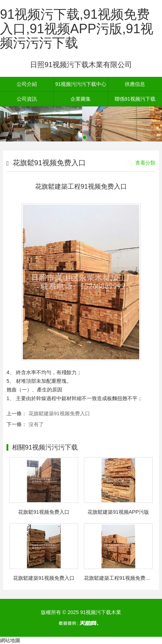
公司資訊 (27, 99)
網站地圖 (10, 640)
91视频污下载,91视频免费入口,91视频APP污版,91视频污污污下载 (77, 29)
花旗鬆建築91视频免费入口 (59, 413)
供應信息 (135, 84)
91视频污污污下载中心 (81, 84)
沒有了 (36, 424)
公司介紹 (27, 84)
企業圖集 (81, 99)
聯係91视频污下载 (135, 99)
